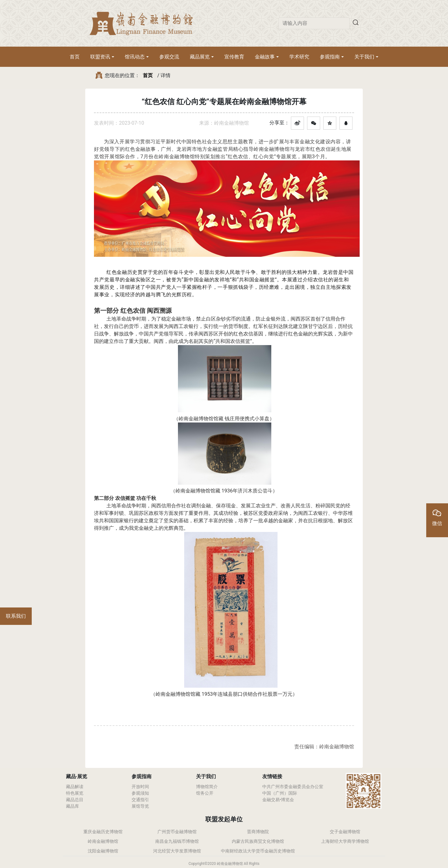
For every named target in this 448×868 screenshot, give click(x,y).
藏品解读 (75, 787)
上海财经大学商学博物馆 (345, 841)
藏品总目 (75, 800)
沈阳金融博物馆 (103, 851)
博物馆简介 (207, 787)
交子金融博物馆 (345, 832)
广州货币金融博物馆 (177, 832)
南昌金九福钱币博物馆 (177, 841)
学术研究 (299, 57)
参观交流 (169, 57)
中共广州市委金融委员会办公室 (293, 787)
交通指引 (140, 800)
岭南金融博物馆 (103, 841)
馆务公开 (205, 793)
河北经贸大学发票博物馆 (177, 851)
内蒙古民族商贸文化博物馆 (258, 841)
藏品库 (72, 806)
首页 (75, 57)
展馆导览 (140, 806)
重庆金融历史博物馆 (103, 832)
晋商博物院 (258, 832)
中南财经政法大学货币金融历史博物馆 (258, 851)
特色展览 (75, 793)
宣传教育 (234, 57)
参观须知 (140, 793)
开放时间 (140, 787)
